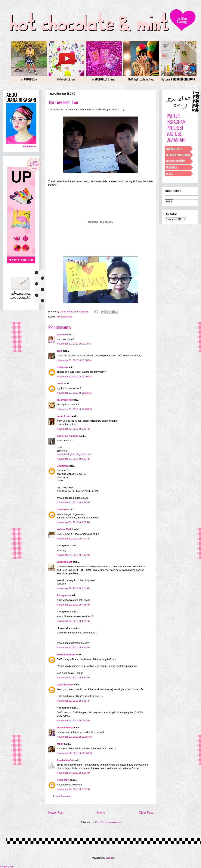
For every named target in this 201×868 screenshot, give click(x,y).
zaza (59, 351)
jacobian (62, 334)
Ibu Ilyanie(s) (64, 400)
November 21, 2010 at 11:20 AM (74, 376)
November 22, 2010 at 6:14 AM (73, 588)
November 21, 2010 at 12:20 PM (74, 409)
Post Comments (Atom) (108, 822)
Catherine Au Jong (68, 436)
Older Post (146, 813)
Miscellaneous (65, 317)
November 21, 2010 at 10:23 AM (74, 344)
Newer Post (56, 813)
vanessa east (64, 562)
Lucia (60, 383)
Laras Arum (63, 416)
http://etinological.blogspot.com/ (74, 454)
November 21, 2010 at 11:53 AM (74, 393)
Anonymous (64, 595)
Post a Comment (62, 796)
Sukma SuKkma (66, 655)
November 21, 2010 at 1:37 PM (74, 429)
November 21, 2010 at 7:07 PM (74, 539)
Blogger (110, 858)
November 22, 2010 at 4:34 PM (74, 677)
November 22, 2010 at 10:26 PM (74, 737)
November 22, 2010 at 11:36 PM (74, 753)
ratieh (60, 744)
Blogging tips (7, 866)
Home (101, 813)
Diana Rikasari (65, 685)
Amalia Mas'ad (65, 760)
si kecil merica (65, 728)
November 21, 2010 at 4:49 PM (74, 502)
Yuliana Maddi (65, 529)
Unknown (62, 367)
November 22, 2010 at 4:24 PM (74, 621)
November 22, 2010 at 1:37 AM (73, 555)
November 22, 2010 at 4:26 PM (74, 647)
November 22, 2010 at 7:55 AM (73, 605)
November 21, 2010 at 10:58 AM (74, 360)
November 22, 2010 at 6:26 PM (74, 720)
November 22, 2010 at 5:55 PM (74, 701)
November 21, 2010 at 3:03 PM (74, 459)
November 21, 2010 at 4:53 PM (74, 522)
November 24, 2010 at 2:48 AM (73, 773)
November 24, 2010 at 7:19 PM (74, 789)
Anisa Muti (63, 780)
